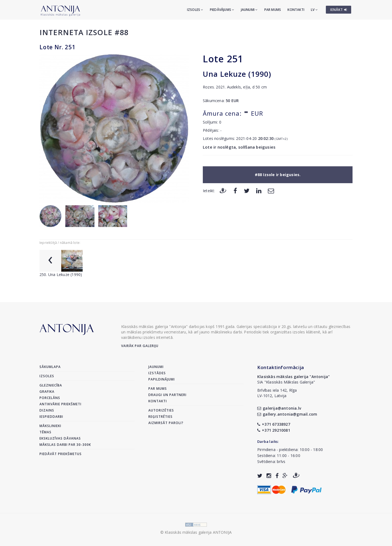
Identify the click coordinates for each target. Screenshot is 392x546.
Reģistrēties (160, 417)
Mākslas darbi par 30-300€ (65, 445)
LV (314, 10)
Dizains (47, 410)
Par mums (273, 10)
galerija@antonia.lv (279, 408)
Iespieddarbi (51, 417)
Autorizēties (161, 410)
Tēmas (45, 432)
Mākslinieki (50, 426)
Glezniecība (51, 385)
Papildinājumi (162, 379)
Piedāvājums (222, 10)
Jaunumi (249, 10)
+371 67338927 (274, 424)
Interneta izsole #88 (84, 32)
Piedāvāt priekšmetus (61, 454)
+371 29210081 (274, 430)
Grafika (47, 392)
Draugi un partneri (167, 395)
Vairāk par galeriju (140, 346)
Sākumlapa (50, 367)
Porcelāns (50, 398)
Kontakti (296, 10)
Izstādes (157, 373)
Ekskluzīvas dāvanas (60, 438)
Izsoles (195, 10)
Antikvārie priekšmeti (60, 404)
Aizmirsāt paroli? (166, 423)
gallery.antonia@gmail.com (287, 414)
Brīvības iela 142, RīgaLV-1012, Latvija (277, 393)
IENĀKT (339, 10)
